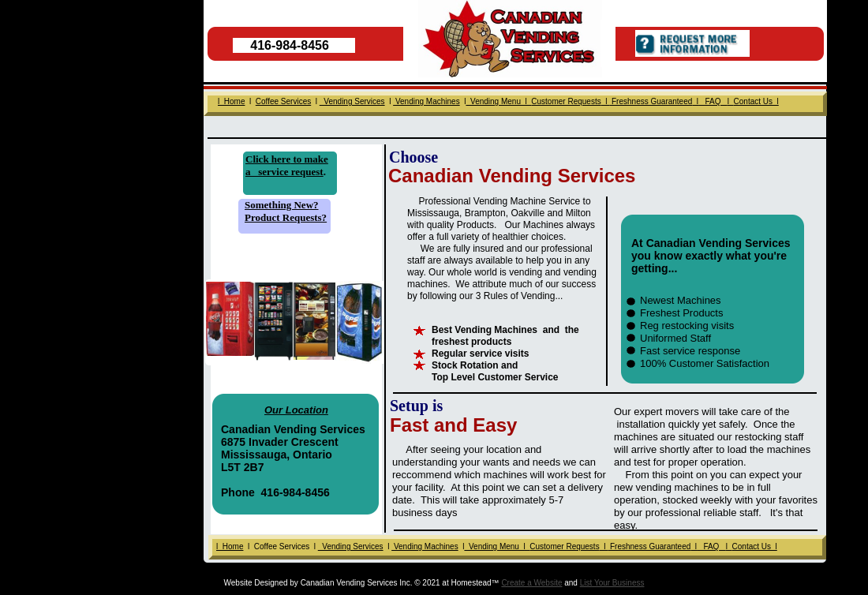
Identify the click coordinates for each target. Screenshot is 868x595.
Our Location (296, 410)
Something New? (282, 205)
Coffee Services (283, 101)
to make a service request (287, 165)
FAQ (711, 546)
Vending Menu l (497, 546)
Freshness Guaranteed (649, 546)
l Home (230, 546)
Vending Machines (425, 546)
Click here (268, 159)
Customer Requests (564, 546)
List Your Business (612, 583)
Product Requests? (286, 217)
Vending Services (351, 546)
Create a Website (531, 583)
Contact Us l (755, 546)
